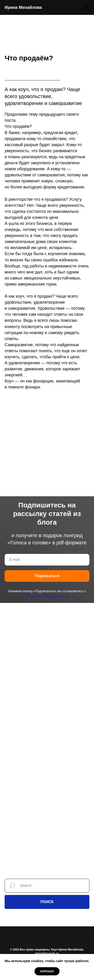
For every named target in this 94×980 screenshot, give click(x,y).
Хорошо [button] (47, 971)
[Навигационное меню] (86, 7)
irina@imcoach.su (47, 954)
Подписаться (47, 576)
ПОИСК (47, 902)
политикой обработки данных (47, 596)
